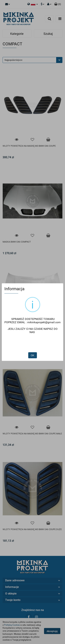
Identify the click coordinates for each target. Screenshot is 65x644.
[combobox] (32, 60)
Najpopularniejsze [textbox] (13, 60)
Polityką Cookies (12, 625)
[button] (58, 4)
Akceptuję (52, 631)
